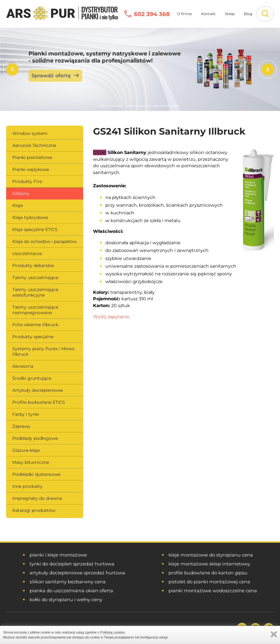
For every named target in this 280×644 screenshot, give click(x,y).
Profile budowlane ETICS (39, 402)
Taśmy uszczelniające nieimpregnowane (35, 310)
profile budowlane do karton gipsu (208, 573)
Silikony (21, 193)
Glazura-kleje (26, 450)
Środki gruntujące (32, 378)
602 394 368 (152, 14)
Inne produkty (27, 486)
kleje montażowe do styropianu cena (211, 555)
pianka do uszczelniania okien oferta (71, 591)
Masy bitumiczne (31, 462)
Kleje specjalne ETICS (35, 229)
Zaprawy (21, 426)
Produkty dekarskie (33, 265)
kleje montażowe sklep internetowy (209, 564)
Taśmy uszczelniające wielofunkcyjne (35, 292)
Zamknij (274, 634)
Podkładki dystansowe (36, 474)
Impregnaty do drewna (37, 498)
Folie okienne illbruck (35, 325)
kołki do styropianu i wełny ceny (66, 599)
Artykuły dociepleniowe (38, 390)
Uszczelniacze (27, 253)
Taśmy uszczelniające (35, 277)
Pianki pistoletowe (32, 157)
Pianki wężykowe (31, 169)
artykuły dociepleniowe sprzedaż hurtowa (77, 573)
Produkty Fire (27, 181)
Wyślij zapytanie (111, 317)
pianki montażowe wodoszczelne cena (213, 591)
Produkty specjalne (33, 337)
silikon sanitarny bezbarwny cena (68, 582)
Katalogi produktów (34, 510)
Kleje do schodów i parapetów (45, 241)
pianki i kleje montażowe (58, 555)
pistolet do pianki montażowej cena (209, 582)
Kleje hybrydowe (30, 217)
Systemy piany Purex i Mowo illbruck (43, 351)
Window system (30, 133)
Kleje (18, 205)
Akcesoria (23, 366)
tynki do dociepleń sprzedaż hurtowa (72, 564)
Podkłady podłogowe (35, 438)
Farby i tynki (26, 414)
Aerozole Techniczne (34, 145)
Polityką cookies (113, 632)
